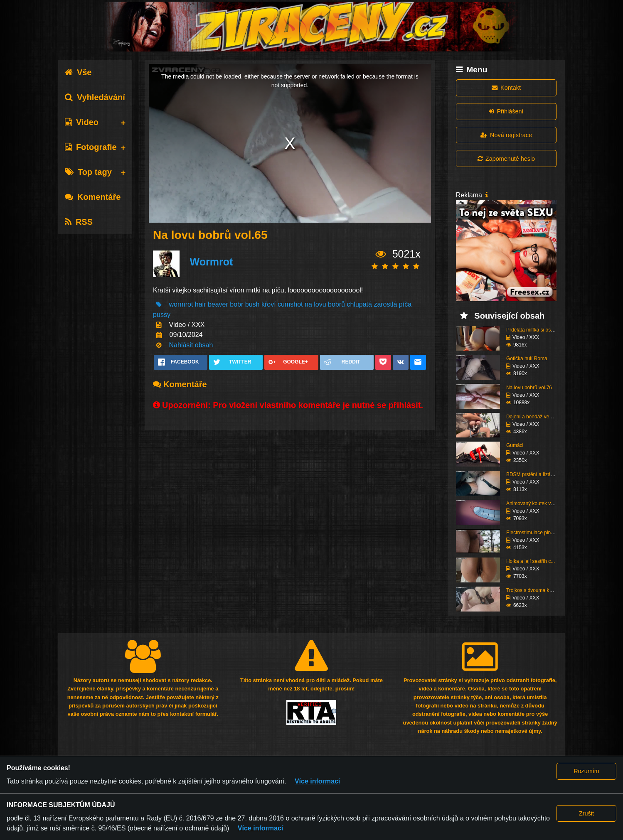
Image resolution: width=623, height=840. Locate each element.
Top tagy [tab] (88, 172)
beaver (218, 304)
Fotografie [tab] (91, 147)
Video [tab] (82, 122)
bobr (236, 304)
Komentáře (93, 197)
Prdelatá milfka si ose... (532, 330)
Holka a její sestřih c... (531, 561)
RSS (79, 222)
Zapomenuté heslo (506, 159)
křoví (269, 304)
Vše (78, 72)
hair (201, 304)
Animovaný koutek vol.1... (535, 504)
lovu (320, 304)
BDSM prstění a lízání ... (533, 474)
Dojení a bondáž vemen (533, 417)
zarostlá (385, 304)
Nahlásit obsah (191, 345)
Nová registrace (506, 135)
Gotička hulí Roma (527, 359)
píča (405, 304)
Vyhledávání (95, 97)
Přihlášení (506, 111)
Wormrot (212, 262)
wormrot (181, 304)
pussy (162, 315)
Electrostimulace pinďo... (533, 533)
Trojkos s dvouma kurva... (535, 590)
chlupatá (359, 304)
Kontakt (506, 88)
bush (252, 304)
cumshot (290, 304)
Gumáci (515, 445)
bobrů (336, 304)
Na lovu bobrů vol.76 (529, 388)
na (309, 304)
